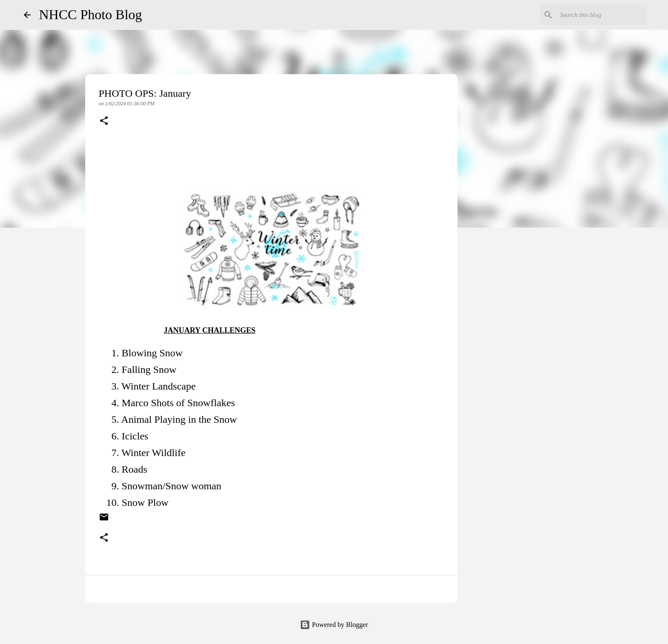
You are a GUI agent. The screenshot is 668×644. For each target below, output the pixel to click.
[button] (104, 121)
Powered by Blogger (334, 625)
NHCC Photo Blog (91, 14)
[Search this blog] (602, 15)
